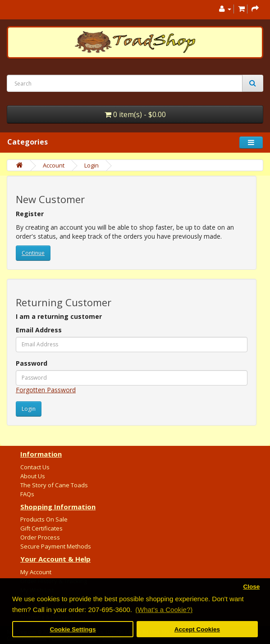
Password (32, 363)
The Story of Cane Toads (54, 485)
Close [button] (251, 587)
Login (92, 165)
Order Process (40, 537)
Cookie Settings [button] (73, 629)
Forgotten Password (46, 390)
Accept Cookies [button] (197, 629)
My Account (36, 572)
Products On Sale (44, 519)
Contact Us (35, 467)
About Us (33, 476)
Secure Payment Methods (56, 546)
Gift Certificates (41, 528)
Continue (33, 253)
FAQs (27, 494)
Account (54, 165)
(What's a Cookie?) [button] (164, 610)
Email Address (39, 330)
